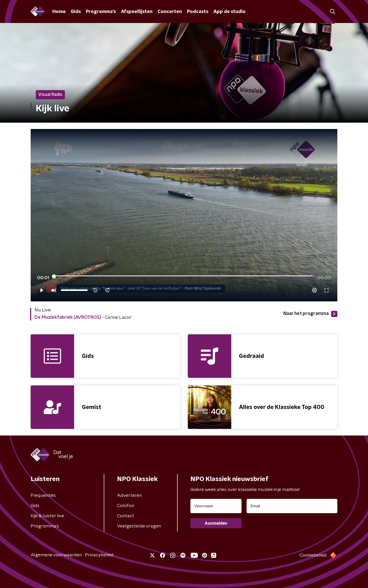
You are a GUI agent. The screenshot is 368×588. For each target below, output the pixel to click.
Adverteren (129, 496)
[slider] (183, 276)
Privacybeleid (99, 555)
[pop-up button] (314, 290)
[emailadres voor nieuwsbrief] (292, 506)
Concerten (170, 12)
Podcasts (198, 12)
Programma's (101, 12)
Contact (126, 516)
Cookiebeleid (313, 555)
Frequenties (43, 496)
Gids (76, 12)
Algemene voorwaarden (56, 555)
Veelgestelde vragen (139, 526)
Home (59, 12)
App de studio (229, 12)
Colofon (126, 506)
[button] (332, 12)
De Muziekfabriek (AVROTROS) (68, 317)
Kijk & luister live (47, 516)
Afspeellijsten (137, 12)
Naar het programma (310, 314)
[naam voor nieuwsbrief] (216, 506)
